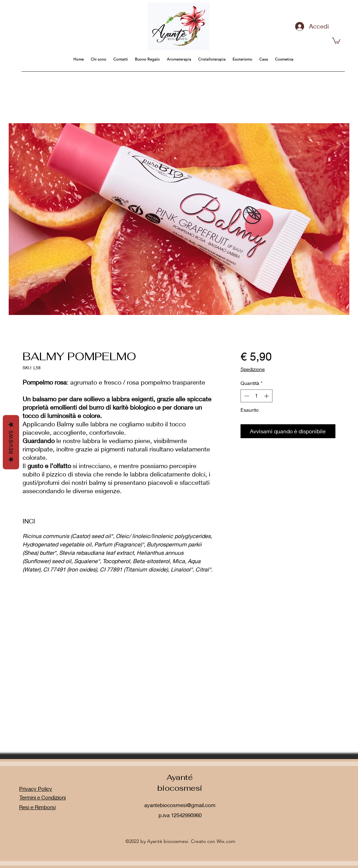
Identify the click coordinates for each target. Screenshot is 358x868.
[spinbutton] (257, 396)
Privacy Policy (36, 789)
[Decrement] (246, 396)
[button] (336, 40)
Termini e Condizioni (43, 797)
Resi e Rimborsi (37, 807)
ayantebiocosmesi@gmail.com (180, 805)
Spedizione (253, 369)
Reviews (11, 442)
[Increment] (267, 396)
